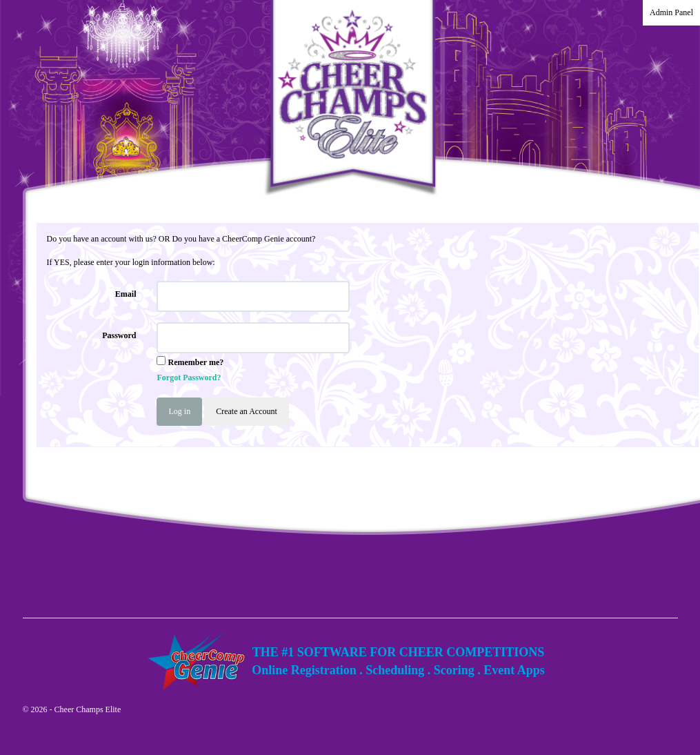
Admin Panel (671, 12)
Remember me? (196, 362)
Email (126, 294)
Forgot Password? (189, 377)
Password (119, 335)
